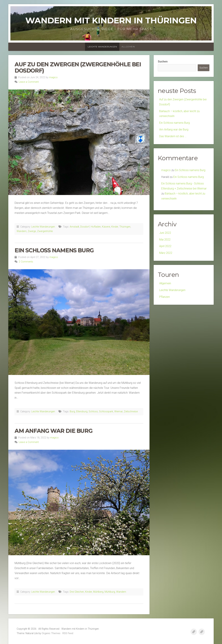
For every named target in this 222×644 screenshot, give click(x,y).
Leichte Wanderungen (102, 47)
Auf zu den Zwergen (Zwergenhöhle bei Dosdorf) (78, 67)
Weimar (118, 412)
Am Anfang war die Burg (53, 431)
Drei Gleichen (77, 592)
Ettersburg (82, 412)
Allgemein (128, 47)
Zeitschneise (131, 412)
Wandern (22, 231)
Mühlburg (110, 592)
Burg (72, 412)
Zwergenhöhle (45, 231)
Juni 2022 (165, 233)
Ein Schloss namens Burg (54, 250)
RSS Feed (68, 633)
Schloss (93, 412)
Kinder (115, 227)
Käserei (106, 227)
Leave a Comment (29, 82)
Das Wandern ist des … (173, 136)
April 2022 (165, 246)
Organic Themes (51, 633)
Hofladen (96, 227)
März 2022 (166, 253)
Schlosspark (106, 412)
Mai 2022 (165, 240)
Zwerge (32, 231)
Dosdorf (85, 227)
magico (53, 77)
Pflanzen (165, 297)
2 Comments (26, 262)
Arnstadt (74, 227)
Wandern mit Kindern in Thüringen (111, 20)
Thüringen (125, 227)
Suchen (163, 62)
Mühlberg (98, 592)
